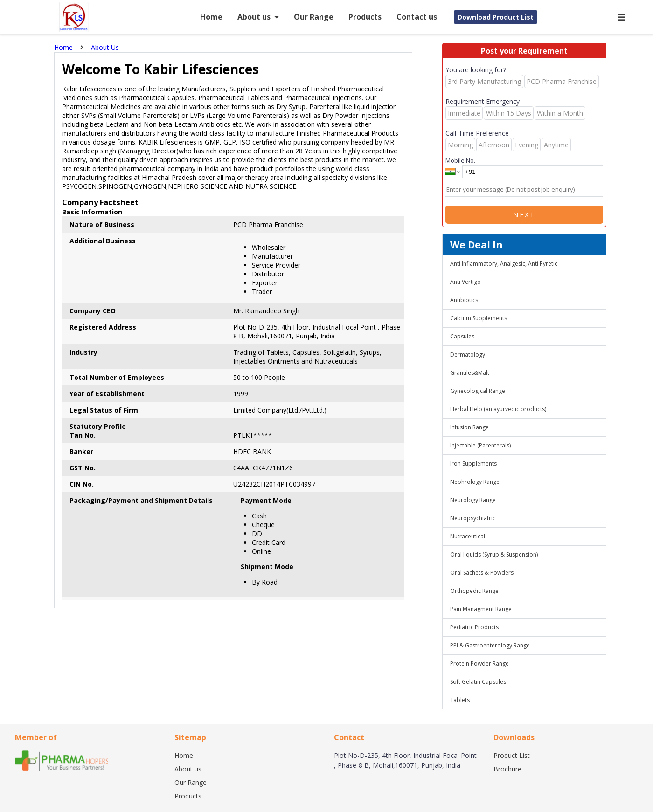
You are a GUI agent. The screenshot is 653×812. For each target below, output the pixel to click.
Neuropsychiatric (473, 518)
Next (524, 215)
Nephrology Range (475, 482)
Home (211, 17)
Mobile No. (460, 160)
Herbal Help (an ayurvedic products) (498, 409)
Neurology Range (473, 500)
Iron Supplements (473, 464)
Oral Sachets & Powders (482, 573)
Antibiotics (464, 300)
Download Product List (496, 17)
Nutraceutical (468, 536)
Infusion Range (469, 427)
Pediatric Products (474, 627)
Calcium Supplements (479, 318)
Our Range (314, 17)
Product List (512, 755)
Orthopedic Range (474, 591)
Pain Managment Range (481, 609)
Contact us (417, 17)
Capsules (462, 336)
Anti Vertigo (465, 282)
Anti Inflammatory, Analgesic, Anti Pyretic (504, 264)
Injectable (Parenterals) (480, 445)
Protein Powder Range (479, 664)
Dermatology (468, 354)
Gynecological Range (478, 391)
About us (258, 17)
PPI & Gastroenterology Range (490, 645)
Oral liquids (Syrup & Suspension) (494, 554)
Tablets (460, 700)
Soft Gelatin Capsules (478, 682)
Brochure (507, 769)
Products (365, 17)
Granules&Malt (470, 373)
